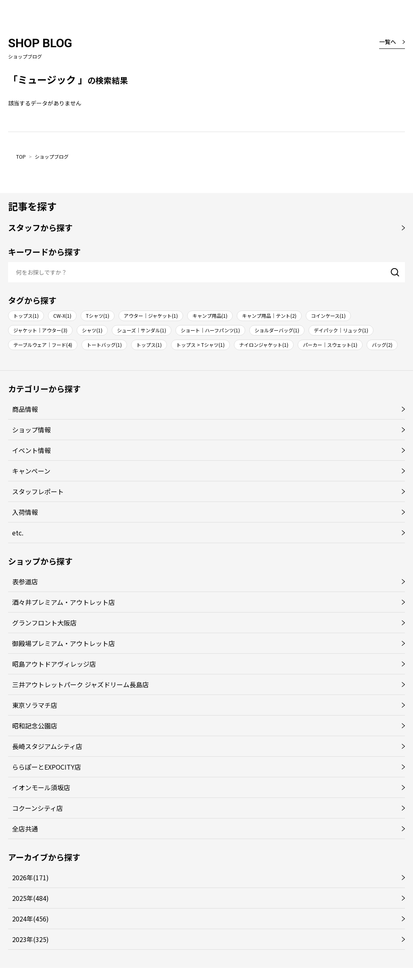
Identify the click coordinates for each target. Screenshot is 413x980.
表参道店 (25, 581)
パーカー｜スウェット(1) (330, 345)
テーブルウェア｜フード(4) (43, 345)
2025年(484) (30, 898)
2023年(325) (30, 939)
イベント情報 (31, 450)
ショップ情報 (31, 430)
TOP (21, 156)
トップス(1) (26, 316)
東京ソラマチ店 (35, 705)
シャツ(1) (92, 330)
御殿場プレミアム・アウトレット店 (64, 643)
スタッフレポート (38, 491)
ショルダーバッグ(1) (277, 330)
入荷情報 (25, 512)
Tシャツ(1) (98, 316)
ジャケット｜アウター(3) (40, 330)
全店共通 (25, 829)
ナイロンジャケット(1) (264, 345)
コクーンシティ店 (38, 808)
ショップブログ (52, 156)
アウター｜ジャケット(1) (151, 316)
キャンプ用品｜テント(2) (269, 316)
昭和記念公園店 (35, 726)
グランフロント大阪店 (44, 623)
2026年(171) (30, 877)
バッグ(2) (382, 345)
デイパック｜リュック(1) (341, 330)
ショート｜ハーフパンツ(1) (210, 330)
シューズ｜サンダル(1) (142, 330)
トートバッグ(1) (104, 345)
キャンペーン (31, 471)
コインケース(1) (328, 316)
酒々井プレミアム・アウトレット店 (64, 602)
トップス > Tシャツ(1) (200, 345)
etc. (18, 533)
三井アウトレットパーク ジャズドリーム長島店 (80, 684)
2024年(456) (30, 919)
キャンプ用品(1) (210, 316)
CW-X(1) (62, 316)
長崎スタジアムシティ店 (47, 746)
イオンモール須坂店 (41, 787)
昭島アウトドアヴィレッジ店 (54, 664)
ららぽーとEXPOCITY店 (47, 767)
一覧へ (388, 42)
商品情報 (25, 409)
